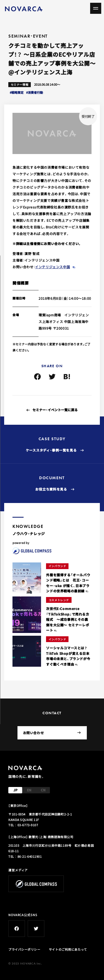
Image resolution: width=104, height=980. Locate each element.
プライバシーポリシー (24, 949)
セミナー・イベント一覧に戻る (55, 410)
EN (29, 790)
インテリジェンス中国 (52, 267)
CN (43, 790)
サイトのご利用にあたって (68, 949)
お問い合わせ (52, 733)
